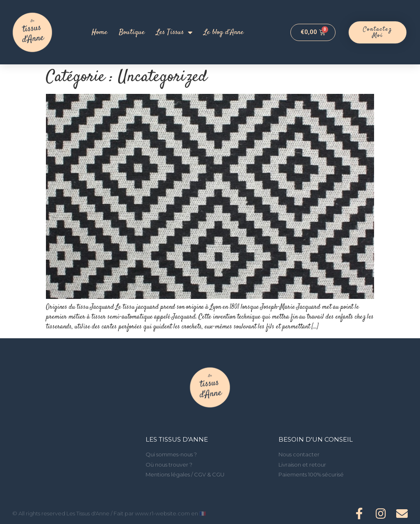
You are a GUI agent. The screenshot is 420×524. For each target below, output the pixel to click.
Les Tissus (174, 32)
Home (99, 32)
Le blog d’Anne (224, 32)
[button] (378, 32)
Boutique (132, 32)
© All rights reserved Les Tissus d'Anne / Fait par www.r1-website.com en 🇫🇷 (109, 513)
